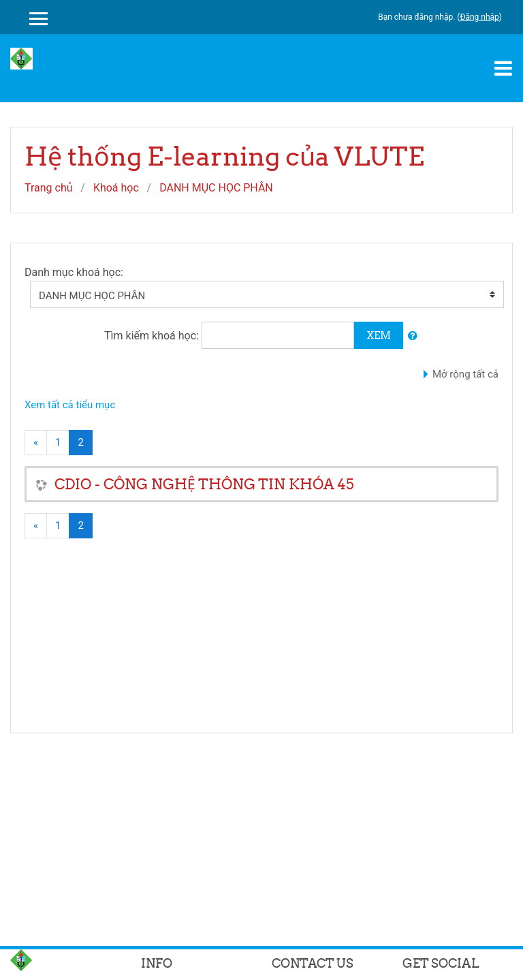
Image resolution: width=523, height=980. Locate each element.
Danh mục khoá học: (74, 272)
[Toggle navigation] (503, 68)
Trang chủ (49, 188)
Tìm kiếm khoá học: (153, 336)
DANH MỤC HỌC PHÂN (216, 188)
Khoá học (116, 188)
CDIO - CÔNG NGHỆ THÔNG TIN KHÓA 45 (204, 484)
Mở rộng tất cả (465, 374)
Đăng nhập (479, 17)
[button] (413, 336)
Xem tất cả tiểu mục (70, 405)
